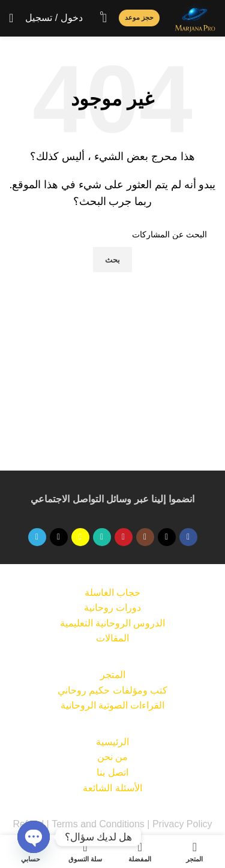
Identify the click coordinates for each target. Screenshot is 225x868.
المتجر (113, 675)
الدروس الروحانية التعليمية (113, 623)
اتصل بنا (112, 772)
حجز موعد (139, 17)
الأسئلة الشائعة (112, 788)
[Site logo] (195, 17)
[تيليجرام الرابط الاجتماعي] (37, 537)
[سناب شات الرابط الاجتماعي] (80, 537)
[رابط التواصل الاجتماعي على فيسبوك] (188, 537)
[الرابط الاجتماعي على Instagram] (145, 537)
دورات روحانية (112, 608)
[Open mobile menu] (11, 18)
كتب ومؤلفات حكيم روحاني (112, 690)
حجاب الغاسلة (112, 593)
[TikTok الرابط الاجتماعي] (59, 537)
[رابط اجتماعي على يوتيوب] (124, 537)
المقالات (112, 638)
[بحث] (112, 234)
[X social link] (167, 537)
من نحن (112, 757)
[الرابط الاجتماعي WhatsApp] (102, 537)
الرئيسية (112, 742)
